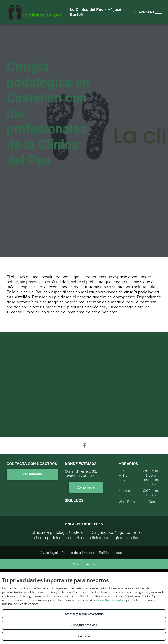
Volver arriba (84, 564)
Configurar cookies (84, 625)
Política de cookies (114, 553)
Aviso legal (49, 553)
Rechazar (84, 636)
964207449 (144, 12)
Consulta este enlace (111, 600)
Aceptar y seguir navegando (84, 614)
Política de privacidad (78, 553)
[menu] (158, 12)
